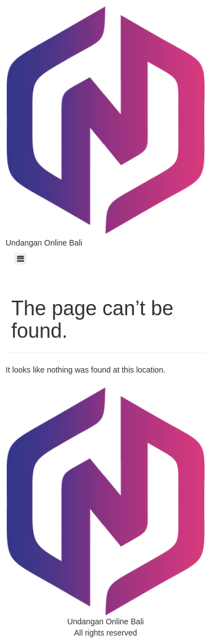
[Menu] (21, 259)
